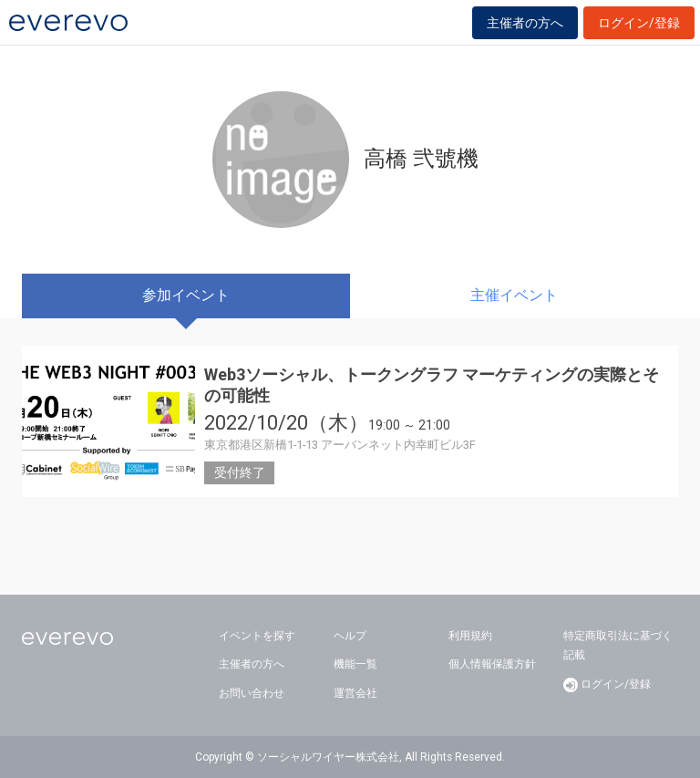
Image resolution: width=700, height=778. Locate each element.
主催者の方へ (525, 23)
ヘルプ (350, 636)
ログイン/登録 (639, 23)
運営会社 (355, 693)
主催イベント (514, 295)
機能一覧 (355, 664)
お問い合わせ (252, 693)
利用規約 (470, 636)
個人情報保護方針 (492, 664)
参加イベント (186, 295)
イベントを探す (257, 636)
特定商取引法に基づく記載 (618, 646)
